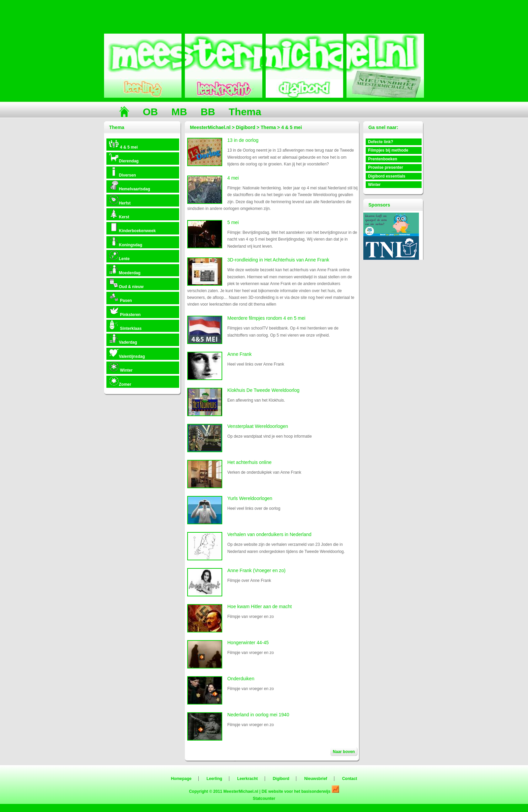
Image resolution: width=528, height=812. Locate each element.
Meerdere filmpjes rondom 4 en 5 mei (266, 318)
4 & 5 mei (123, 144)
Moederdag (125, 270)
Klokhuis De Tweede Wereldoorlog (263, 390)
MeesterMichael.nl (241, 791)
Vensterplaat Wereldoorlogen (258, 426)
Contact (350, 779)
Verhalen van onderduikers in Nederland (269, 534)
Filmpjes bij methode (388, 150)
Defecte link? (381, 142)
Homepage (181, 779)
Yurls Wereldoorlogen (250, 498)
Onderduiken (241, 679)
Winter (121, 367)
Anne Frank (239, 354)
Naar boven (344, 752)
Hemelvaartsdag (129, 186)
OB (150, 112)
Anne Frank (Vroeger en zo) (256, 570)
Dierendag (124, 158)
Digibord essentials (387, 176)
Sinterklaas (125, 325)
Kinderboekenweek (132, 228)
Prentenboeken (383, 159)
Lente (119, 256)
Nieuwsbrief (316, 779)
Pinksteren (125, 311)
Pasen (120, 297)
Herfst (120, 200)
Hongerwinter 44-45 (248, 643)
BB (208, 112)
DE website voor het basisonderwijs (297, 791)
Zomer (120, 381)
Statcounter (264, 799)
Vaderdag (123, 339)
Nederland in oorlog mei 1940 (258, 715)
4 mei (233, 178)
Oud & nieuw (126, 284)
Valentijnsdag (127, 353)
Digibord (281, 779)
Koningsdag (125, 242)
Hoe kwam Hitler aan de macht (259, 606)
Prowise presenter (386, 167)
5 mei (233, 222)
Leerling (214, 779)
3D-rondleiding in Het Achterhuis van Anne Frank (278, 260)
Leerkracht (247, 779)
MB (179, 112)
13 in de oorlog (243, 140)
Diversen (122, 172)
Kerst (119, 214)
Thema (245, 112)
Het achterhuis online (250, 462)
